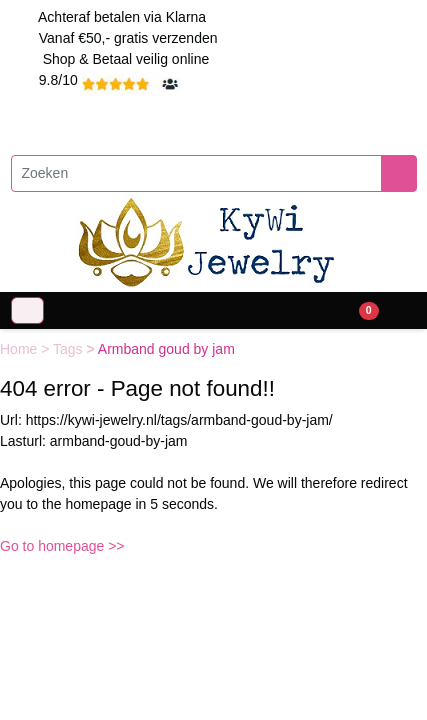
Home (20, 349)
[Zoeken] (196, 173)
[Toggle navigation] (27, 310)
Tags (69, 349)
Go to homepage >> (62, 546)
